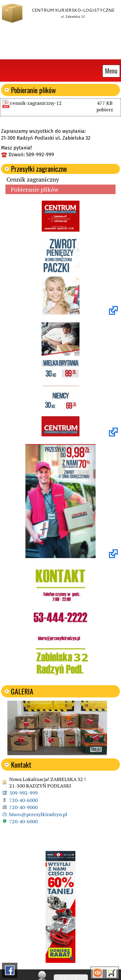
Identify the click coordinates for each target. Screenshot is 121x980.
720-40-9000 (23, 807)
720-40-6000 (23, 800)
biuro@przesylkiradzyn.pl (38, 814)
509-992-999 (23, 793)
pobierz (105, 109)
